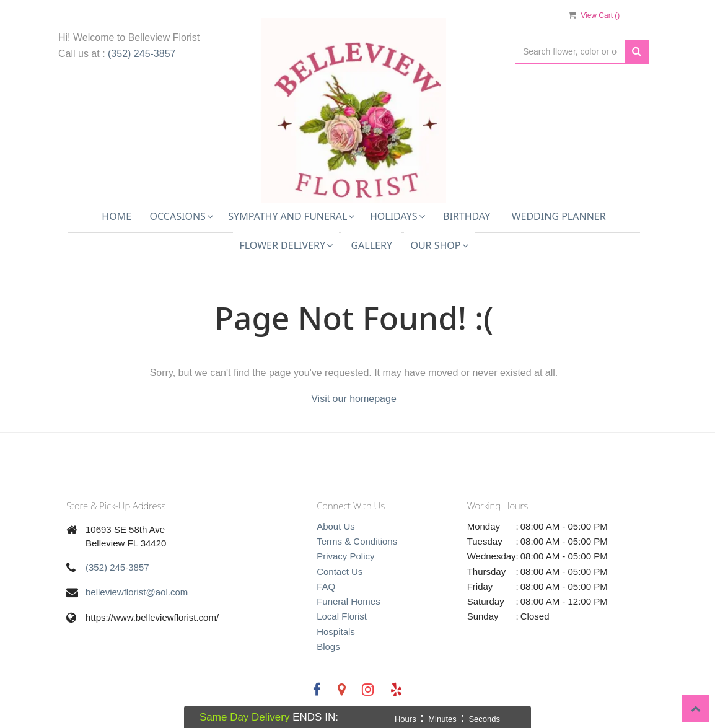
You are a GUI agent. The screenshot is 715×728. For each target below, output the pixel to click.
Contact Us (340, 572)
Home (116, 216)
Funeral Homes (349, 601)
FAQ (326, 586)
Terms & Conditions (357, 541)
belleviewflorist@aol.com (137, 592)
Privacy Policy (345, 556)
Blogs (328, 647)
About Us (336, 526)
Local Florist (342, 616)
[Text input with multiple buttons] (570, 52)
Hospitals (336, 632)
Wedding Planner (559, 216)
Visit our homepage (354, 399)
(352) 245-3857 (142, 54)
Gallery (371, 245)
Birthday (467, 216)
